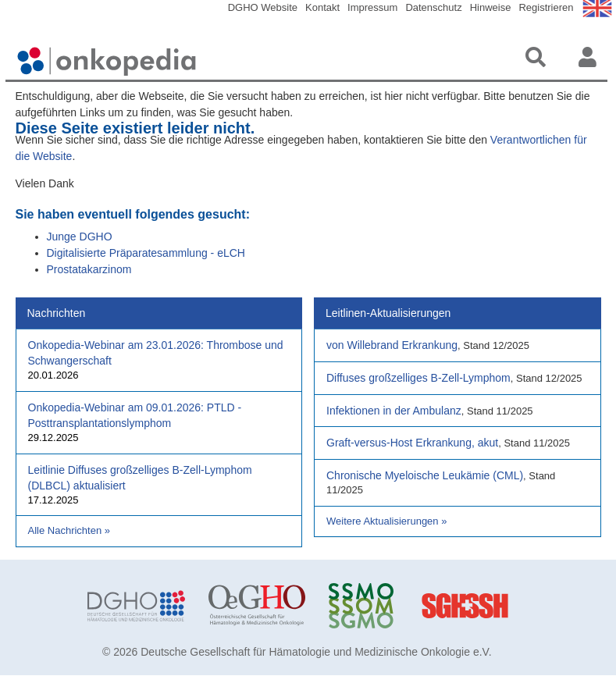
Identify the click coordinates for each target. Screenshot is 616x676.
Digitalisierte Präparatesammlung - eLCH (146, 253)
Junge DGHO (80, 237)
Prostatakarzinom (89, 269)
